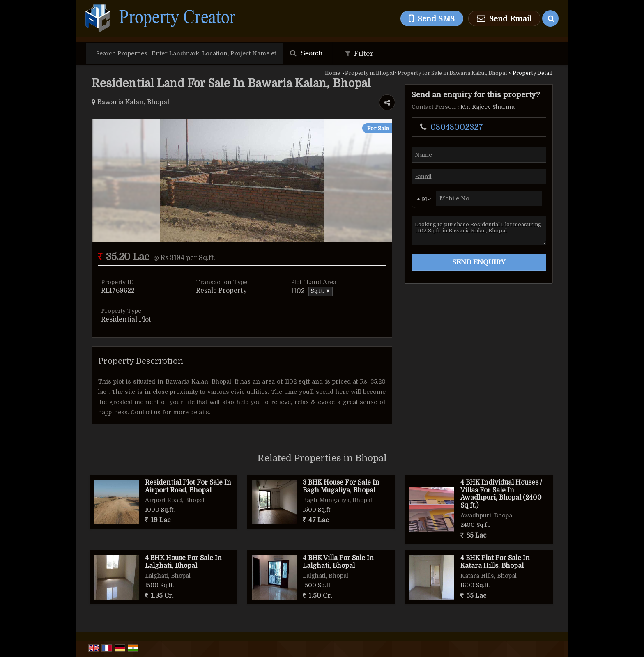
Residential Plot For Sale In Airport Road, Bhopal (188, 486)
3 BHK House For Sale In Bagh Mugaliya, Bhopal (341, 486)
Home (332, 73)
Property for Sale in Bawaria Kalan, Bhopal (452, 73)
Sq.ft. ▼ (321, 291)
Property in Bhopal (370, 73)
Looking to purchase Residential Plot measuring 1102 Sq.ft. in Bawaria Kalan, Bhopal (479, 231)
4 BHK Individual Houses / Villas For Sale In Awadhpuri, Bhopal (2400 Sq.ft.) (501, 494)
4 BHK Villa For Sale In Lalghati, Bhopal (338, 562)
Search (306, 53)
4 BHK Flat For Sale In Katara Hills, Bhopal (495, 562)
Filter (359, 54)
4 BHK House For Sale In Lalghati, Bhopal (183, 562)
